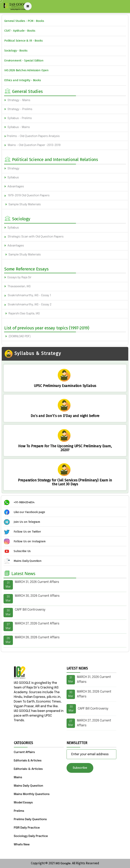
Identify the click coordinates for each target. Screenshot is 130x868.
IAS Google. (63, 864)
